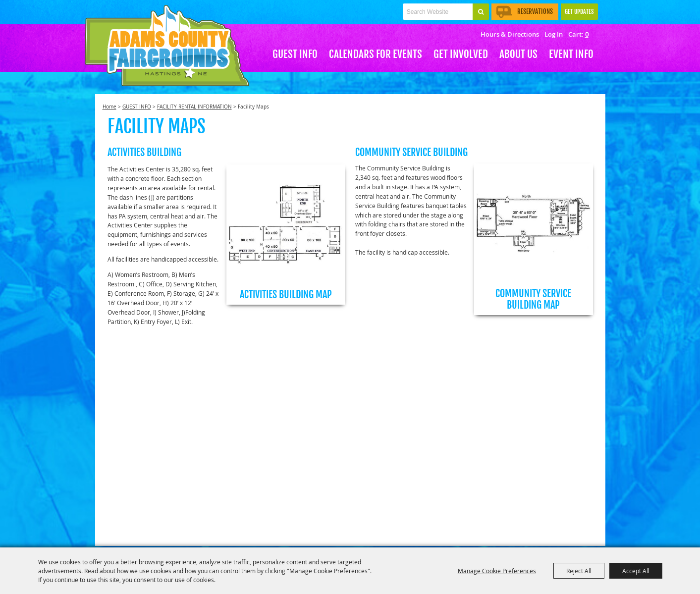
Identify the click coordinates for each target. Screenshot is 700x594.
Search (481, 12)
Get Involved (461, 54)
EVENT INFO (571, 54)
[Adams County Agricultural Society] (167, 46)
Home (109, 107)
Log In (554, 34)
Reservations (525, 11)
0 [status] (587, 34)
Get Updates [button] (579, 12)
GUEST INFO (295, 54)
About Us (518, 54)
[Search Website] (438, 12)
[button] (286, 235)
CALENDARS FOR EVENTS (376, 54)
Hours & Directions (510, 34)
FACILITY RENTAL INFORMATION (194, 107)
